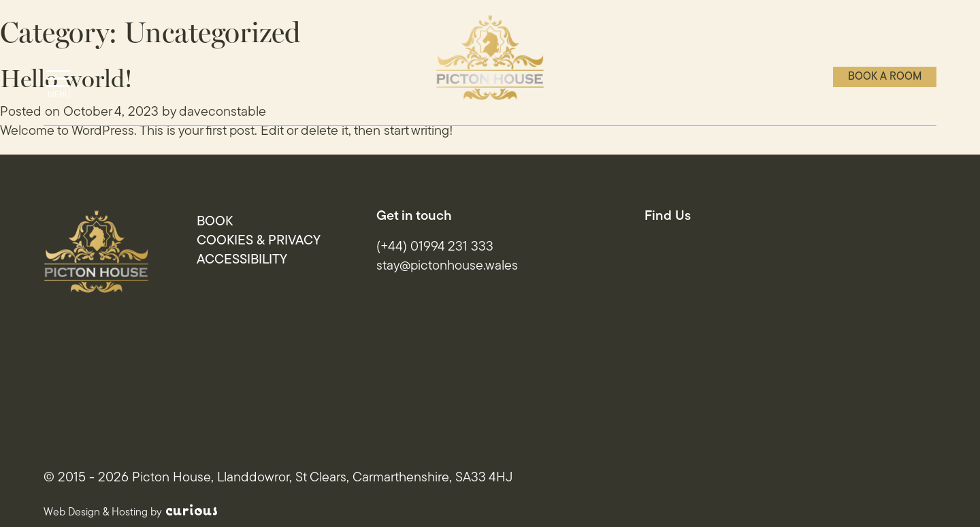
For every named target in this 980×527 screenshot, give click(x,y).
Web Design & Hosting (96, 513)
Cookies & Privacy (259, 241)
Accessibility (242, 260)
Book (215, 222)
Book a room (885, 77)
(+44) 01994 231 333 (435, 247)
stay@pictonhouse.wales (447, 266)
